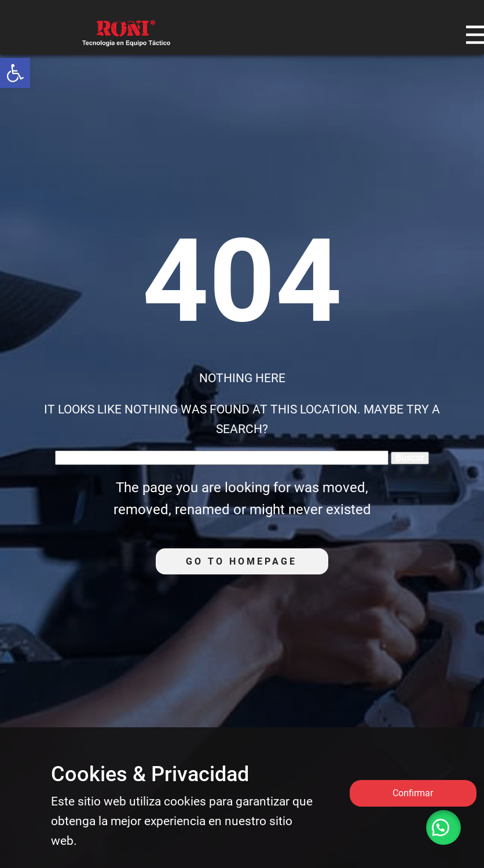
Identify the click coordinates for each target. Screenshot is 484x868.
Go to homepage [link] (241, 561)
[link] (15, 73)
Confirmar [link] (413, 793)
